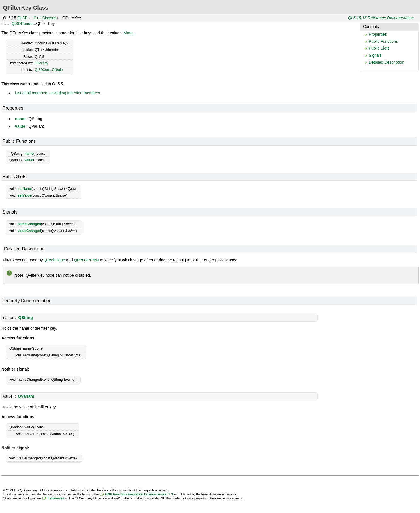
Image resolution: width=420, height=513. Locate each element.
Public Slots (379, 48)
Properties (378, 34)
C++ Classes (45, 18)
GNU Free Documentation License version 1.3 (139, 494)
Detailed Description (386, 62)
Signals (375, 55)
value (20, 126)
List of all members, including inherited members (58, 93)
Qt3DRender (23, 24)
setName (25, 189)
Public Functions (383, 41)
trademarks (56, 498)
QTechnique (55, 260)
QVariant (26, 396)
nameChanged (29, 224)
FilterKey (42, 63)
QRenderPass (86, 260)
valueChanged (29, 231)
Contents (371, 27)
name (20, 119)
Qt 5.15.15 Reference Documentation (381, 18)
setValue (25, 195)
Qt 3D (23, 18)
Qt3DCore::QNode (49, 70)
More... (130, 33)
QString (25, 318)
